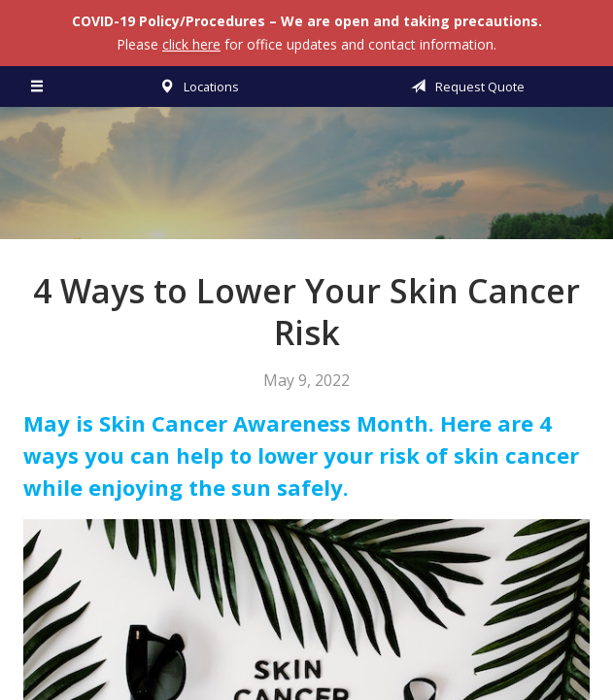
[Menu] (37, 87)
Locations (196, 87)
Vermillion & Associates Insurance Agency (307, 182)
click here (191, 44)
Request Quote (464, 87)
